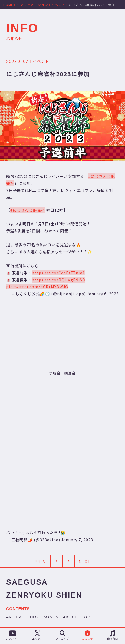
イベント (41, 61)
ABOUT (70, 617)
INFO (34, 617)
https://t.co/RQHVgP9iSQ (59, 280)
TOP (86, 617)
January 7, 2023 (77, 539)
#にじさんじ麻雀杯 (28, 209)
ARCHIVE (15, 617)
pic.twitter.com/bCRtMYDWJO (37, 286)
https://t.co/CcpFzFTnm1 (58, 273)
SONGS (51, 617)
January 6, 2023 (103, 294)
